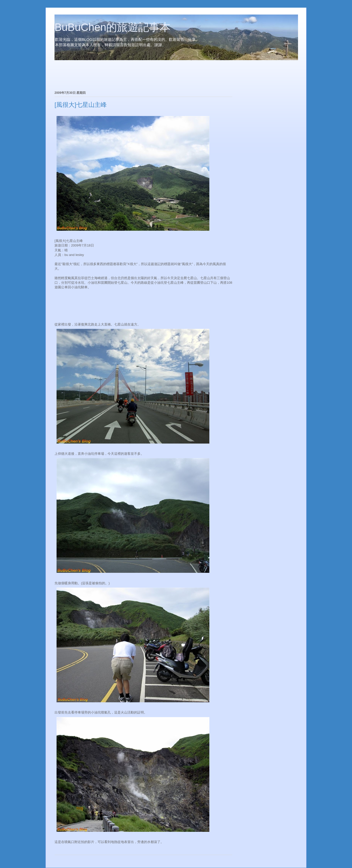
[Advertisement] (114, 76)
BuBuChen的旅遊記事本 (112, 27)
